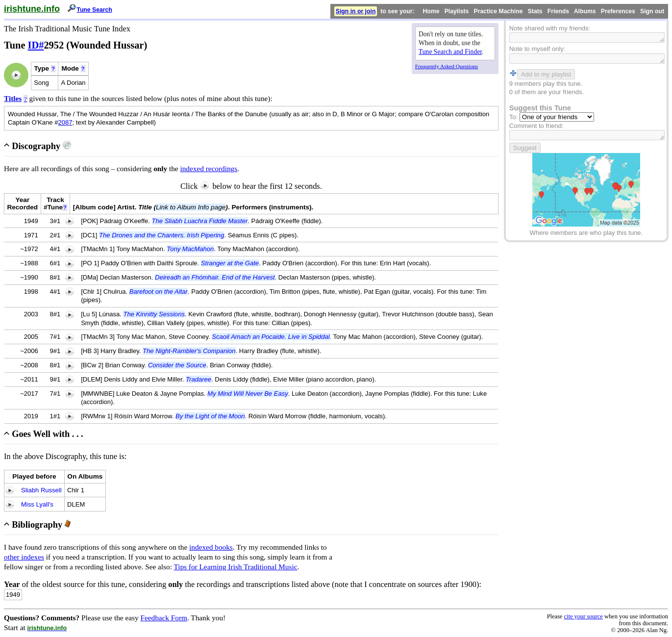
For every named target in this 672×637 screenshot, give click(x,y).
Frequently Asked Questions (447, 66)
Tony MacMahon (190, 249)
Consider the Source (177, 365)
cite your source (583, 616)
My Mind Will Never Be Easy (248, 394)
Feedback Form (164, 618)
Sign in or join (356, 11)
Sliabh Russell (41, 490)
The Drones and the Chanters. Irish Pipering (162, 235)
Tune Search (94, 10)
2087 (65, 122)
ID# (36, 45)
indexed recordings (209, 168)
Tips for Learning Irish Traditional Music (235, 567)
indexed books (211, 547)
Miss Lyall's (37, 504)
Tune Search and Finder (450, 52)
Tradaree (199, 379)
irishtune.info (32, 9)
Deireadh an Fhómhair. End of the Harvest (215, 277)
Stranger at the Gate (230, 263)
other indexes (24, 557)
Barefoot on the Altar (159, 292)
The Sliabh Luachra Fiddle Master (200, 221)
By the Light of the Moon (210, 416)
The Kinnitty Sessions (154, 314)
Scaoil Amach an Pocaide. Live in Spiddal (271, 337)
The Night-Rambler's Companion (189, 351)
